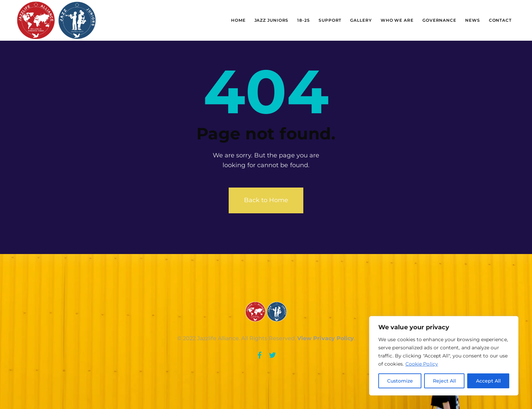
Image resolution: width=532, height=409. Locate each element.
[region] (444, 356)
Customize (400, 381)
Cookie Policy (422, 364)
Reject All (444, 381)
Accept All (488, 381)
